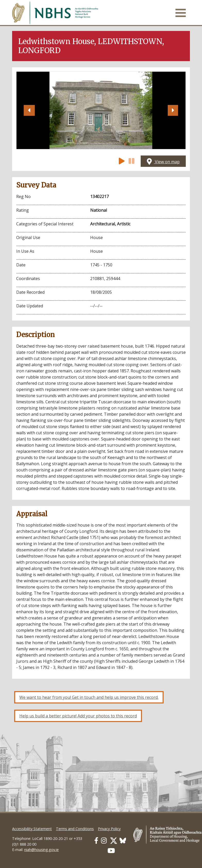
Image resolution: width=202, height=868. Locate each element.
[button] (29, 110)
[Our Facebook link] (96, 841)
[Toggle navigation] (181, 13)
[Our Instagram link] (104, 841)
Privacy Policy (109, 829)
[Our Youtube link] (111, 851)
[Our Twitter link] (114, 841)
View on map (163, 162)
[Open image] (101, 110)
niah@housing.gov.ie (41, 850)
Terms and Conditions (75, 829)
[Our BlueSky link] (123, 841)
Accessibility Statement (32, 829)
